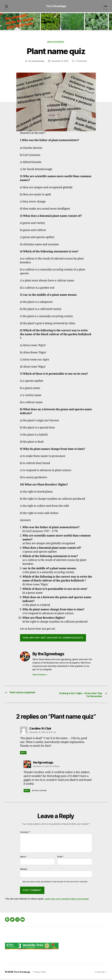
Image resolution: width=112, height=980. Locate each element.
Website (24, 870)
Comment (25, 833)
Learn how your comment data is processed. (67, 900)
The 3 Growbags (56, 6)
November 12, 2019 (60, 62)
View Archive (40, 675)
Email (60, 858)
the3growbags (37, 62)
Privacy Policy (41, 973)
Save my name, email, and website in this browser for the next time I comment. (55, 883)
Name (23, 858)
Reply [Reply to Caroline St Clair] (23, 754)
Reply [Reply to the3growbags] (27, 792)
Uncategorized (56, 42)
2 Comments (82, 62)
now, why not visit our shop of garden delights (53, 638)
